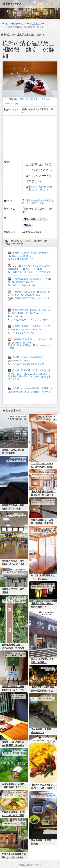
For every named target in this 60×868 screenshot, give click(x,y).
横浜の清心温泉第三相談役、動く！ (39, 188)
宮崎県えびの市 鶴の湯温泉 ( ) (27, 361)
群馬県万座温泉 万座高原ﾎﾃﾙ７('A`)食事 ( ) (29, 282)
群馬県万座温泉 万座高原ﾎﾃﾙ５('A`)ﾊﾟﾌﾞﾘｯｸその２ (13, 690)
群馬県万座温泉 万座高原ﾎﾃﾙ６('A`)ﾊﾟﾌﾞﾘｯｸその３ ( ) (29, 329)
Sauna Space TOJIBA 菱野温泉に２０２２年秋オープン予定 (13, 787)
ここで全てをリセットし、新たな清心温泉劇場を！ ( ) (29, 269)
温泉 (28, 225)
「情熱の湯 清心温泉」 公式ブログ (35, 99)
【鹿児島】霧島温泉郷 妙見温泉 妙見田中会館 (43, 495)
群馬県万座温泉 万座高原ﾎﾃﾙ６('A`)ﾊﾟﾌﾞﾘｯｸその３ (13, 564)
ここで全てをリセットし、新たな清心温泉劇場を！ (42, 467)
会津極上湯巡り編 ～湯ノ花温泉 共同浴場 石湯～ (14, 648)
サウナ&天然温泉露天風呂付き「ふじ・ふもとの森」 (14, 857)
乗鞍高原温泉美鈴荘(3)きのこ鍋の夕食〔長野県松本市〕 (13, 815)
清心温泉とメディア (36, 219)
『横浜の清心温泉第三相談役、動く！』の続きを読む (39, 202)
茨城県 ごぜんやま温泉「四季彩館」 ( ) (30, 256)
